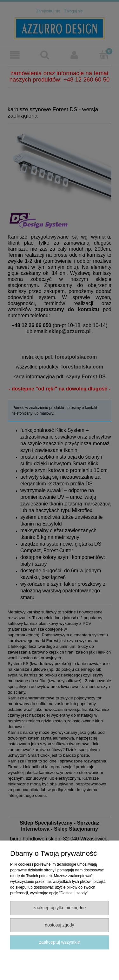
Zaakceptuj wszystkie (60, 942)
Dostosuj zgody (59, 925)
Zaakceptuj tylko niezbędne (60, 908)
